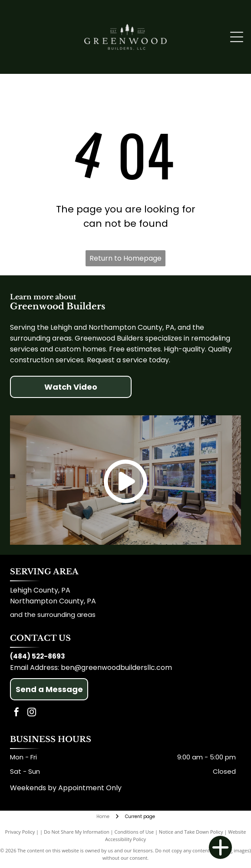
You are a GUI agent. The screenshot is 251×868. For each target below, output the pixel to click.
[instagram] (32, 713)
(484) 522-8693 (38, 656)
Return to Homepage (125, 258)
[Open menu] (237, 37)
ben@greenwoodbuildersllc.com (116, 668)
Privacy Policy (20, 832)
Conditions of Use (134, 832)
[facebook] (17, 713)
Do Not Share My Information (77, 832)
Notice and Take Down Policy (191, 832)
